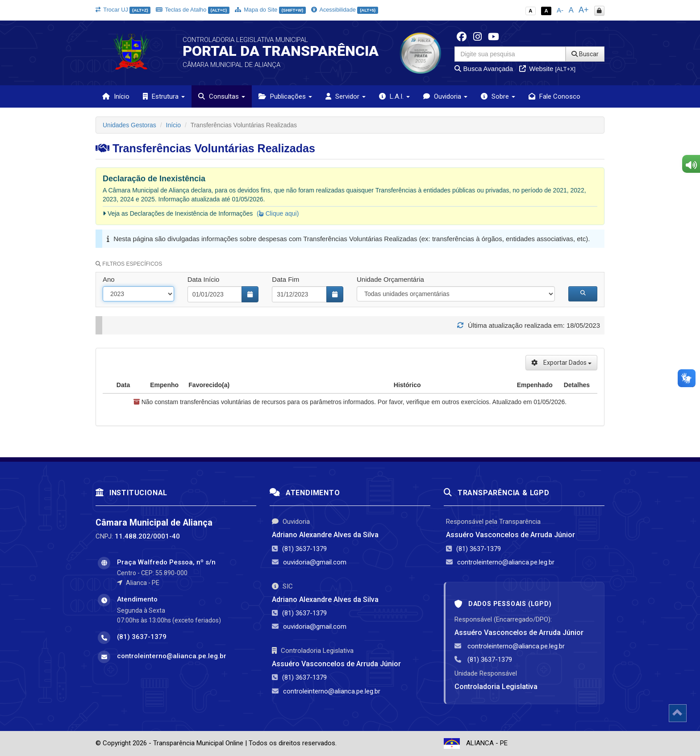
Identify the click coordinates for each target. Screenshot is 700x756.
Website (547, 69)
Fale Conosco (554, 96)
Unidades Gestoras (129, 125)
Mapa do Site (270, 10)
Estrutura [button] (164, 96)
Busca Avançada (484, 69)
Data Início (204, 279)
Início (116, 96)
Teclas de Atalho (193, 10)
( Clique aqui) (278, 213)
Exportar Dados (561, 363)
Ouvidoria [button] (445, 96)
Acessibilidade (345, 10)
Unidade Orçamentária (390, 279)
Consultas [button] (222, 96)
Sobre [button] (498, 96)
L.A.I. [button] (394, 96)
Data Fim (285, 279)
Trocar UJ (123, 10)
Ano (109, 279)
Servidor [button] (346, 96)
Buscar (585, 54)
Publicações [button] (285, 96)
